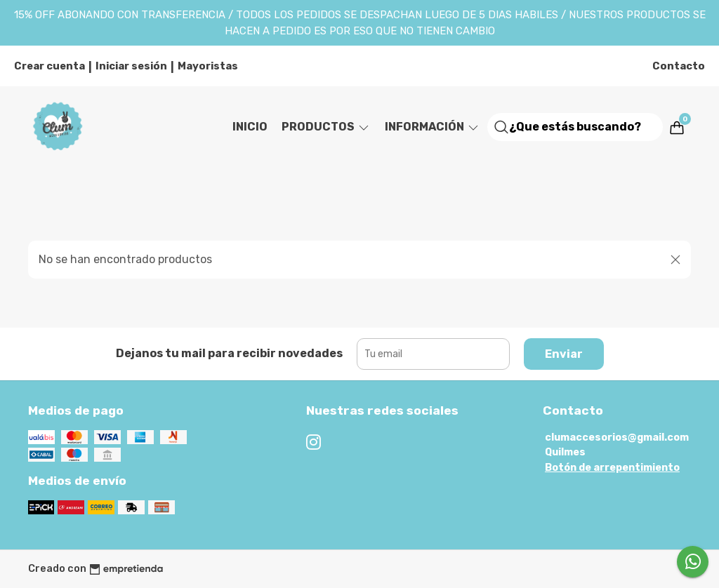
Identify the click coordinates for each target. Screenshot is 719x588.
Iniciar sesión (131, 66)
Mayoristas (208, 66)
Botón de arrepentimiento (612, 468)
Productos (326, 127)
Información (433, 127)
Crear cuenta (50, 66)
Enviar (564, 354)
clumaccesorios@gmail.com (617, 437)
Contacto (679, 66)
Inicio (250, 127)
